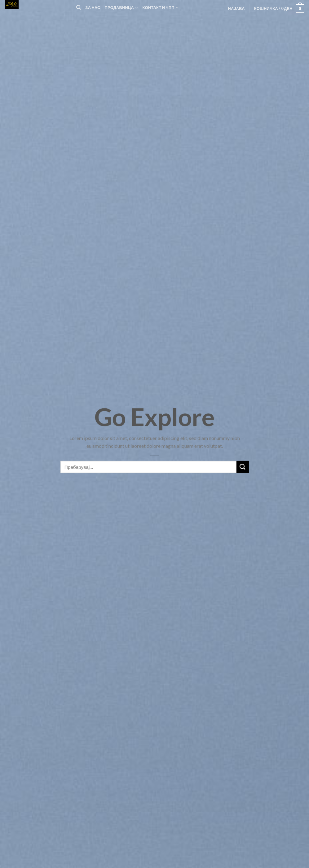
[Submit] (243, 473)
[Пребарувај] (79, 7)
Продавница (121, 8)
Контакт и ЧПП (161, 8)
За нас (93, 7)
